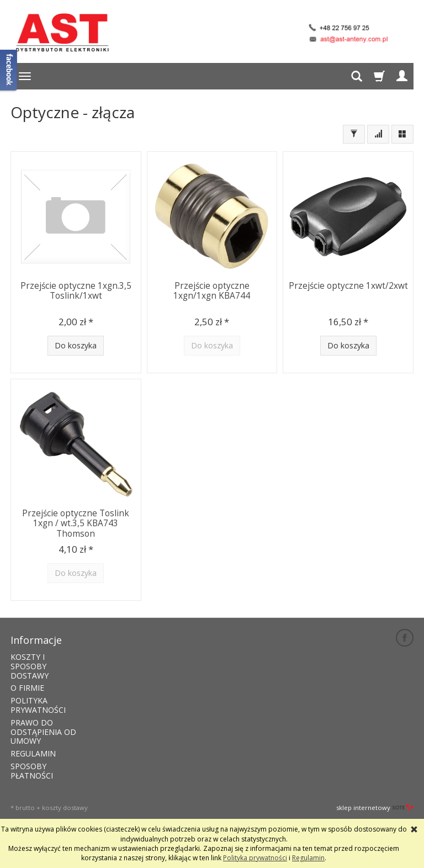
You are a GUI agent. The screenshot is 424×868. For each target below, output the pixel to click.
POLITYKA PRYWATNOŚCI (38, 705)
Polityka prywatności (255, 858)
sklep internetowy (375, 808)
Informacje (36, 640)
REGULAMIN (33, 753)
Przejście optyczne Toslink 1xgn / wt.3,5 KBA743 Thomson (76, 523)
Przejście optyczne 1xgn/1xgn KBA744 (212, 291)
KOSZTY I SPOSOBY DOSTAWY (30, 666)
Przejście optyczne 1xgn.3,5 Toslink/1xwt (76, 291)
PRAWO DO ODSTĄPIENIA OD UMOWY (43, 732)
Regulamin (308, 858)
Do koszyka (76, 345)
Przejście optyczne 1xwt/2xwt (348, 286)
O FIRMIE (27, 688)
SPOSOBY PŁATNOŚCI (32, 771)
